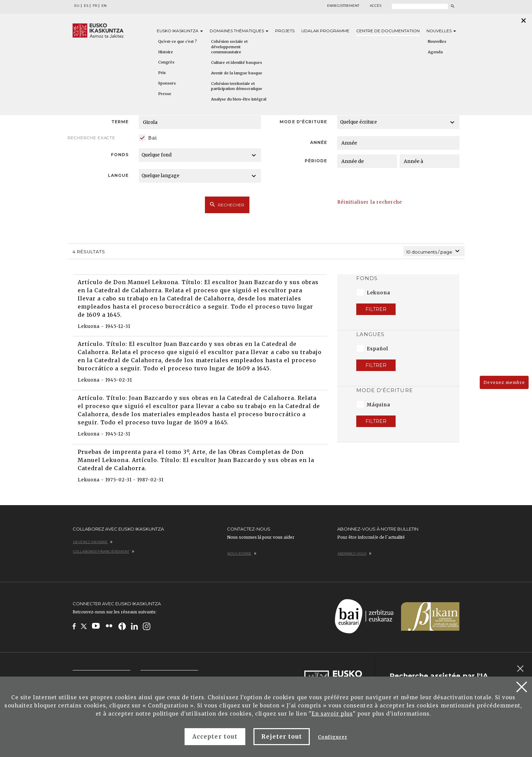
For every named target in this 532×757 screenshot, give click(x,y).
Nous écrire (242, 553)
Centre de (388, 31)
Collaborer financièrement (104, 551)
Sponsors (167, 83)
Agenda (435, 52)
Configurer (332, 737)
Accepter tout (215, 737)
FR (95, 6)
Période (316, 161)
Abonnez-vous (355, 553)
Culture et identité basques (236, 62)
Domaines (239, 31)
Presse (165, 94)
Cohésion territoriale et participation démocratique (237, 86)
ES (86, 6)
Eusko (180, 31)
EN (104, 6)
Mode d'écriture (303, 122)
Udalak (325, 31)
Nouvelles (441, 31)
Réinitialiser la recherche (370, 202)
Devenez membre (504, 382)
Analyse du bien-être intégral (239, 99)
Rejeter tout (282, 737)
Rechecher (227, 205)
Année (319, 142)
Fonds (120, 155)
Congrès (166, 62)
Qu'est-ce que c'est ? (177, 41)
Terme (120, 122)
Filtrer (376, 309)
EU (77, 6)
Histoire (166, 52)
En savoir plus (332, 714)
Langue (118, 175)
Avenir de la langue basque (237, 73)
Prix (162, 73)
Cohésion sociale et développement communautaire (229, 47)
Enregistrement (343, 6)
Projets (285, 31)
